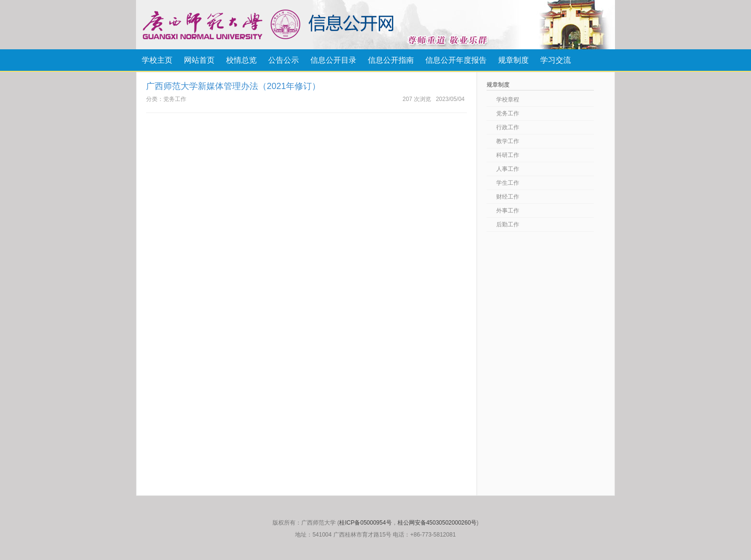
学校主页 (157, 60)
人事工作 (508, 169)
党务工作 (508, 113)
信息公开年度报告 (456, 60)
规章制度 (513, 60)
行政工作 (508, 127)
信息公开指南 (391, 60)
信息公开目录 (333, 60)
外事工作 (508, 211)
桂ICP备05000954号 (365, 523)
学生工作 (508, 183)
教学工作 (508, 141)
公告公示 (284, 60)
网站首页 (199, 60)
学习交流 (556, 60)
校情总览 (241, 60)
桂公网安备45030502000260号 (437, 523)
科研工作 (508, 155)
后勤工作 (508, 224)
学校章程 (508, 100)
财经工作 (508, 197)
